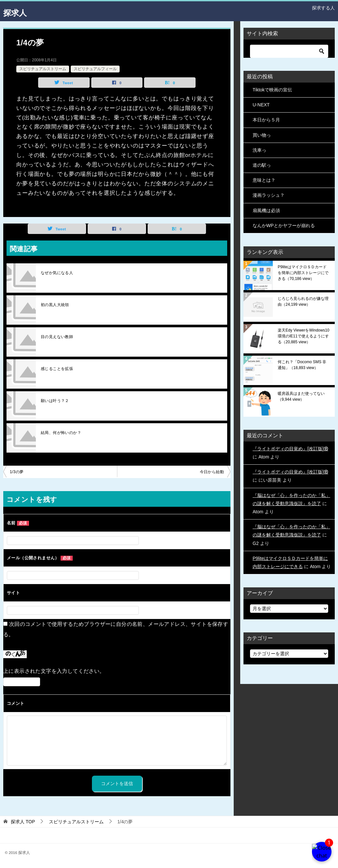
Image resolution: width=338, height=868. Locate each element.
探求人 (18, 11)
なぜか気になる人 (57, 273)
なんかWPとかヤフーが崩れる (284, 225)
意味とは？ (264, 180)
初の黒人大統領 (55, 305)
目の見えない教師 (57, 337)
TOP (23, 822)
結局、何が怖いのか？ (61, 433)
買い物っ (262, 135)
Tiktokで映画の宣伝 (272, 90)
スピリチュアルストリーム (43, 69)
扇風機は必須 (266, 210)
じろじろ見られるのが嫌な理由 (303, 302)
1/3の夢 (17, 472)
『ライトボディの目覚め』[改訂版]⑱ (290, 449)
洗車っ (259, 150)
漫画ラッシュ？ (269, 195)
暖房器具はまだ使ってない (301, 396)
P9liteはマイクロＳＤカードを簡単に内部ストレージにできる (303, 273)
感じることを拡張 (57, 369)
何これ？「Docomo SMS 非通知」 (302, 365)
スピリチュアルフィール (95, 69)
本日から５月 (266, 120)
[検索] (289, 51)
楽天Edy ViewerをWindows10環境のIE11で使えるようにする (304, 336)
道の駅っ (262, 165)
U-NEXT (261, 105)
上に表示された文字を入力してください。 (54, 671)
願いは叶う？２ (55, 401)
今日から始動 (212, 472)
